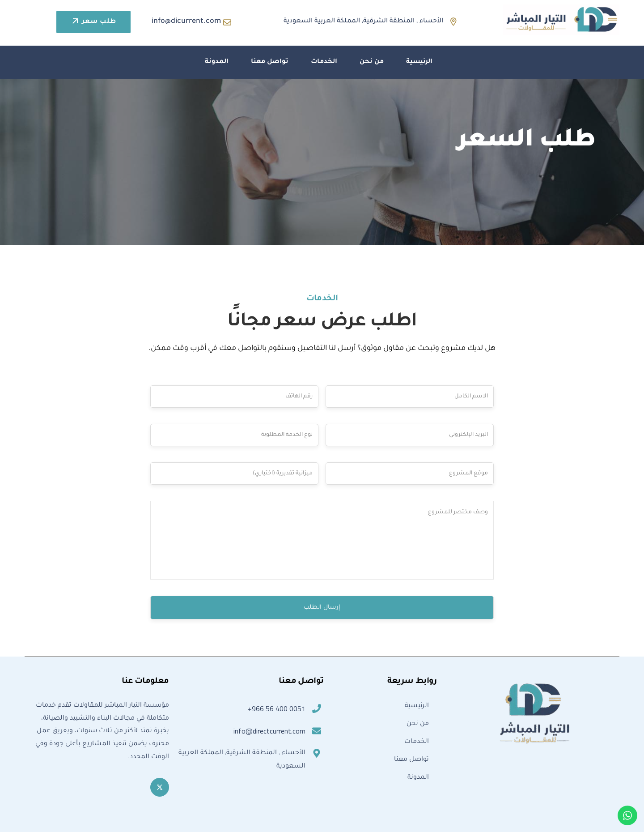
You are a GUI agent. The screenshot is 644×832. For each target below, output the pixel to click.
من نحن (372, 62)
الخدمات (324, 62)
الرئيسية (419, 62)
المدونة (217, 62)
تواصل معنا (270, 62)
